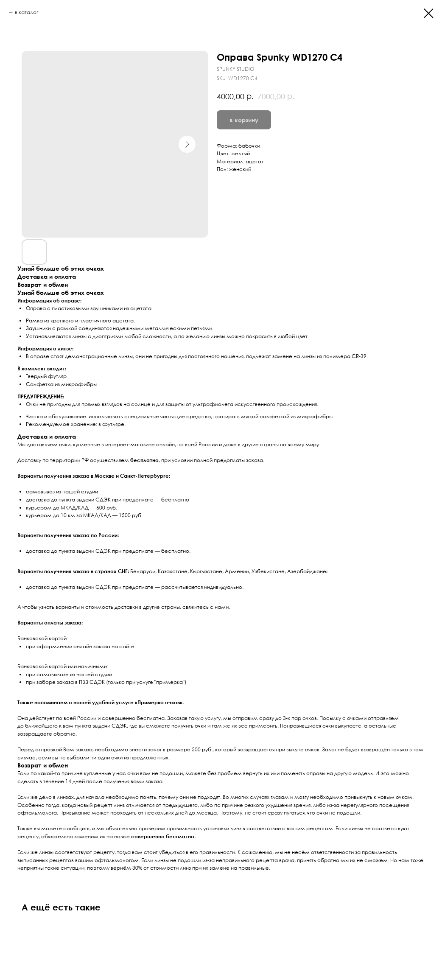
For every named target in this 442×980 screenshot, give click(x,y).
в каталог (27, 12)
